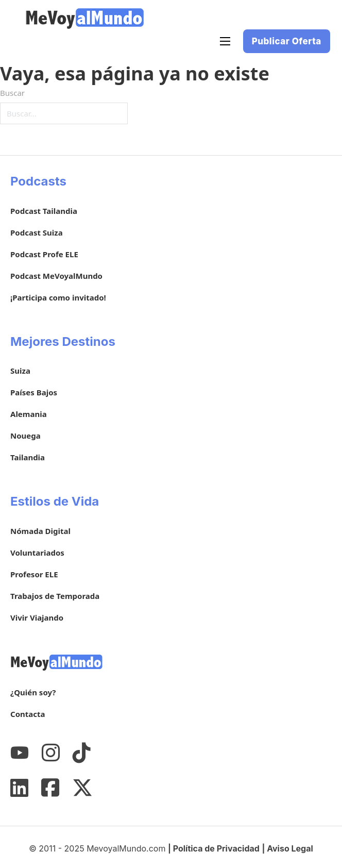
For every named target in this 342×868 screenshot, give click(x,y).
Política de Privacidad (216, 848)
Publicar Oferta (287, 41)
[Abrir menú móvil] (225, 41)
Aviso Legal (290, 848)
